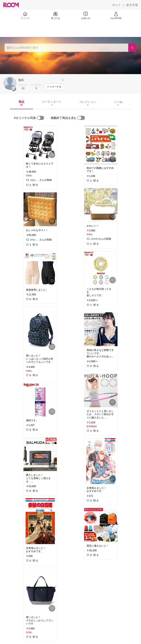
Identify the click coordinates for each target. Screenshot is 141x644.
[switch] (40, 118)
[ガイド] (116, 5)
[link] (40, 143)
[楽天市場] (132, 5)
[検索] (132, 48)
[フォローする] (54, 87)
